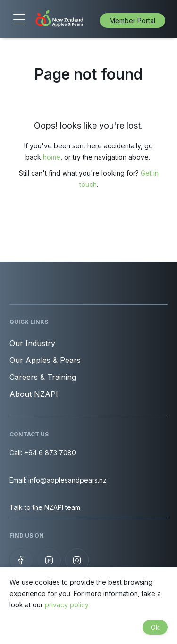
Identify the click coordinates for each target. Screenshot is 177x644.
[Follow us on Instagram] (77, 560)
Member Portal (132, 20)
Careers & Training (43, 377)
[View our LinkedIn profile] (49, 560)
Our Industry (32, 343)
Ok (155, 627)
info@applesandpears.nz (67, 480)
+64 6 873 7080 (50, 453)
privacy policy (67, 605)
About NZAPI (34, 394)
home (52, 157)
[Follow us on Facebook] (21, 560)
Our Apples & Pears (45, 360)
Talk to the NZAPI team (45, 507)
